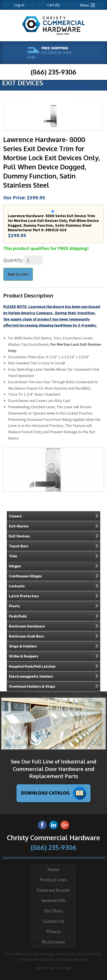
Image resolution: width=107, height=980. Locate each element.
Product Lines (53, 880)
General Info (53, 900)
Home (53, 870)
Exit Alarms (19, 526)
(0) (53, 5)
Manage (65, 968)
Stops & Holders (23, 646)
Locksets (17, 586)
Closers (15, 516)
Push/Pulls (18, 616)
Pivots (14, 606)
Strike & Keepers (24, 656)
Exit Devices (19, 536)
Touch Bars (19, 546)
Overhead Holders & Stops (32, 686)
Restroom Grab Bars (26, 636)
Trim (13, 556)
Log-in (19, 5)
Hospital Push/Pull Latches (32, 666)
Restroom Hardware (27, 626)
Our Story (53, 911)
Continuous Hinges (25, 576)
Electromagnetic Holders (31, 676)
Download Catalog (54, 793)
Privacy (53, 931)
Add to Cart (18, 274)
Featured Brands (53, 890)
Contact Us (53, 921)
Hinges (15, 566)
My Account (53, 942)
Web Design (45, 968)
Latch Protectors (24, 596)
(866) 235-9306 (53, 72)
